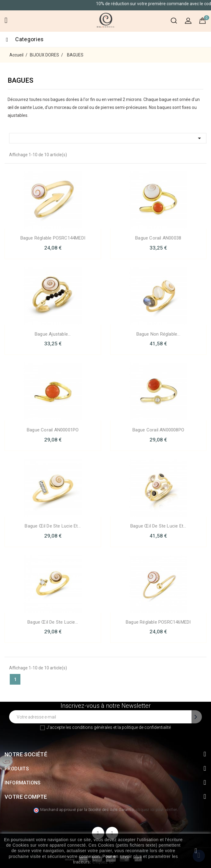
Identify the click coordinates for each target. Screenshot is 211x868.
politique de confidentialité (146, 727)
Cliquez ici (103, 862)
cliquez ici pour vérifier (156, 810)
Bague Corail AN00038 (158, 238)
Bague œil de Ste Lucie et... (53, 526)
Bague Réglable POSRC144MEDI (53, 238)
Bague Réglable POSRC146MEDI (158, 622)
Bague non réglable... (158, 334)
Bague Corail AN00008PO (158, 430)
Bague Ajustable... (53, 334)
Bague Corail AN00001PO (53, 430)
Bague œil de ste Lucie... (53, 622)
